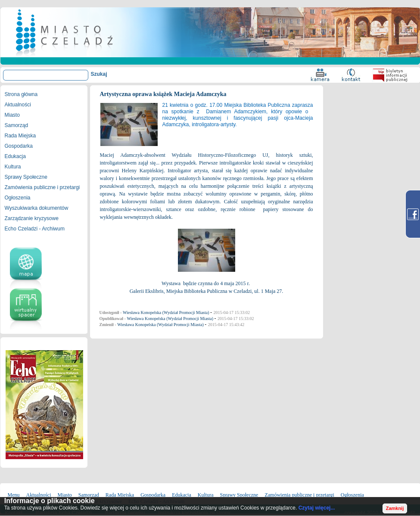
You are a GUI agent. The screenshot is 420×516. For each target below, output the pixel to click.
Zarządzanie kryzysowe (32, 218)
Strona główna (21, 94)
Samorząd (17, 125)
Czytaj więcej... (317, 508)
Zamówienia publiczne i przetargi (42, 187)
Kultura (13, 167)
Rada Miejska (20, 136)
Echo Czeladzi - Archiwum (35, 229)
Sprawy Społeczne (26, 177)
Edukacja (15, 156)
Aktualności (18, 105)
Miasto (12, 115)
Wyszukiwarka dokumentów (37, 208)
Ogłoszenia (18, 198)
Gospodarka (19, 146)
